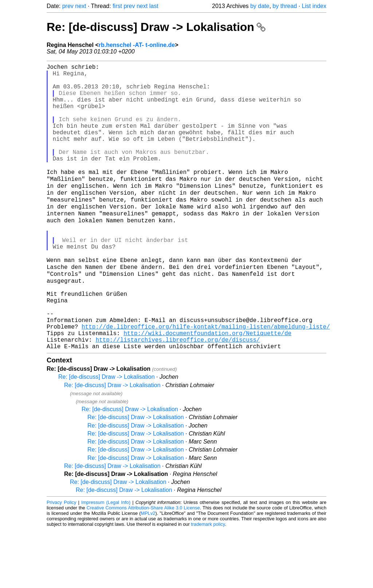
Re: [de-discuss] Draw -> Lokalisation (156, 27)
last (154, 6)
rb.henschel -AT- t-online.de (137, 45)
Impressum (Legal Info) (106, 561)
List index (314, 6)
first (117, 6)
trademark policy (208, 582)
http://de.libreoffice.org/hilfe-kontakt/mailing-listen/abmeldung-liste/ (206, 380)
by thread (285, 6)
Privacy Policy (61, 561)
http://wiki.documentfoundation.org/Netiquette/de (207, 388)
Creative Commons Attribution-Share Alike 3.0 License (143, 566)
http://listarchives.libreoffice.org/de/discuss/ (178, 396)
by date (260, 6)
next (81, 6)
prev (68, 6)
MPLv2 (148, 571)
